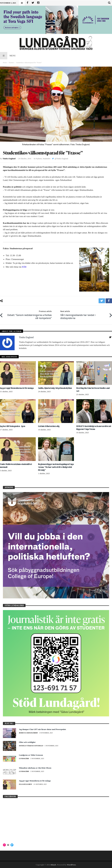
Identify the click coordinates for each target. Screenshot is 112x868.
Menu (8, 56)
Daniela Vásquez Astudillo (31, 745)
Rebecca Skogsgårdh (29, 733)
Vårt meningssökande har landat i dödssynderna (84, 315)
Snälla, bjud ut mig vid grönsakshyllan (55, 388)
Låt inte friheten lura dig (49, 426)
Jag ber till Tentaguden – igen (13, 426)
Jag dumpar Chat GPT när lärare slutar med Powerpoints (42, 729)
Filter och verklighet (27, 742)
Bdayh (53, 865)
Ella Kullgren (26, 784)
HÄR (24, 267)
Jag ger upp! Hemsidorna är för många (17, 388)
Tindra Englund (9, 159)
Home (5, 63)
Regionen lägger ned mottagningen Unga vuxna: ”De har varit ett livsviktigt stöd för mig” (55, 467)
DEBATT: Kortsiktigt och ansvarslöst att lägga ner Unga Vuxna (94, 427)
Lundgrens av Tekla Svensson (31, 755)
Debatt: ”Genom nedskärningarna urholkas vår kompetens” (28, 315)
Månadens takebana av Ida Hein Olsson (35, 768)
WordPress (71, 865)
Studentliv (47, 159)
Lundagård (24, 758)
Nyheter (11, 63)
